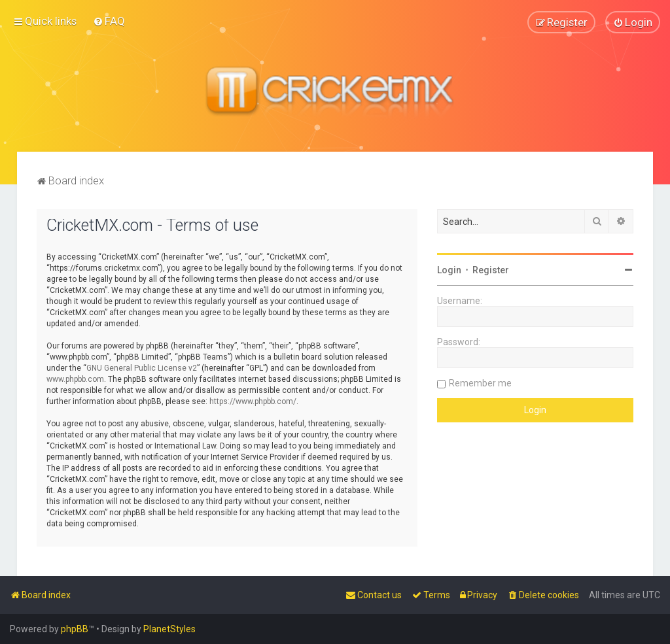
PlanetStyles (169, 629)
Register (491, 269)
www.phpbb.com (75, 378)
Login (449, 269)
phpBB (75, 629)
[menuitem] (109, 21)
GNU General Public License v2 (142, 367)
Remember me (480, 382)
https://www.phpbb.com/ (253, 400)
